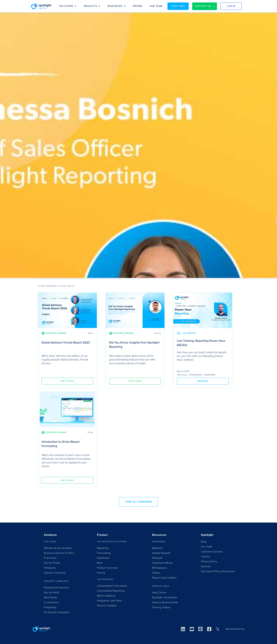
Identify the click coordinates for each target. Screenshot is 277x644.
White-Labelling (106, 596)
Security (206, 566)
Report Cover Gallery (164, 578)
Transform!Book (162, 563)
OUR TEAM (156, 6)
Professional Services (56, 588)
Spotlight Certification (165, 597)
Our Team (207, 547)
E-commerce (51, 602)
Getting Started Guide (165, 602)
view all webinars (138, 502)
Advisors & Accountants (58, 548)
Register (203, 381)
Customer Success (212, 552)
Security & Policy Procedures (218, 571)
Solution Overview (55, 573)
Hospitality (50, 607)
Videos (156, 573)
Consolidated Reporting (111, 591)
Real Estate (51, 597)
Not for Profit (51, 593)
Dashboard (103, 558)
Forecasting (104, 553)
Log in (231, 6)
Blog (204, 542)
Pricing (101, 573)
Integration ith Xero (109, 601)
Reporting (103, 548)
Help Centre (159, 593)
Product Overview (107, 568)
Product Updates (107, 606)
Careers (205, 557)
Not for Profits (52, 563)
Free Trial (178, 6)
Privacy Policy (209, 561)
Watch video (67, 381)
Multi (100, 563)
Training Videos (161, 607)
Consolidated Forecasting (112, 586)
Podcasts (157, 558)
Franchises (50, 558)
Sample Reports (161, 553)
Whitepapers (159, 568)
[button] (68, 6)
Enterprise (50, 568)
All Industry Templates (57, 612)
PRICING (138, 6)
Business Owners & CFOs (59, 553)
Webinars (157, 548)
